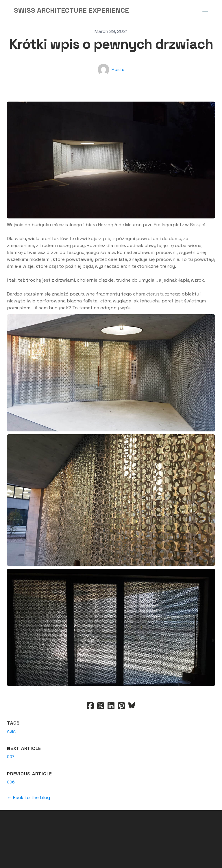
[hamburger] (205, 10)
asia (11, 731)
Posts (118, 69)
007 (11, 757)
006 (11, 782)
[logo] (71, 10)
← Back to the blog (28, 797)
